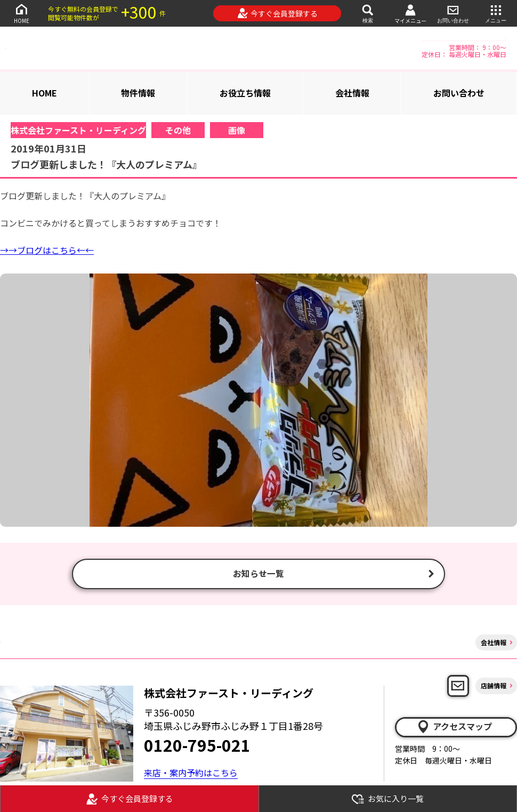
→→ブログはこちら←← (47, 250)
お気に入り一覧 (387, 799)
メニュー (496, 13)
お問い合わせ (453, 13)
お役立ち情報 (245, 93)
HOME (21, 13)
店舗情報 (494, 688)
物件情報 (138, 93)
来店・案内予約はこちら (191, 774)
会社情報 (352, 93)
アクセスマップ (454, 728)
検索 (368, 13)
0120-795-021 (197, 747)
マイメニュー (410, 14)
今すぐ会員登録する (277, 13)
